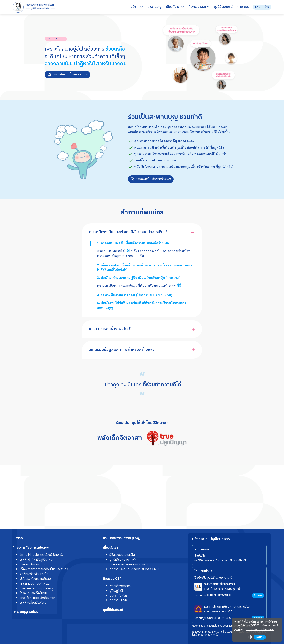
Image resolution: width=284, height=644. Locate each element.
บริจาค (18, 538)
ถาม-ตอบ (244, 7)
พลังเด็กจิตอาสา (120, 586)
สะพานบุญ (154, 7)
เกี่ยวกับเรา (111, 548)
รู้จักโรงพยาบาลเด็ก (122, 555)
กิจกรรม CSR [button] (199, 7)
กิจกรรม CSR (112, 579)
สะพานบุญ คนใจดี (26, 612)
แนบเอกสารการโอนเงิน (211, 626)
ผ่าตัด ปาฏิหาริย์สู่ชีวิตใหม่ (36, 560)
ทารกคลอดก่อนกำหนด (35, 584)
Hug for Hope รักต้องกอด (37, 598)
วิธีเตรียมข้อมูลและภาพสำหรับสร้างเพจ (122, 350)
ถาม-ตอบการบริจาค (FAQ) (122, 538)
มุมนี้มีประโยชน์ (223, 7)
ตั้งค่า (250, 637)
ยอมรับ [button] (260, 637)
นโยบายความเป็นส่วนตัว (260, 629)
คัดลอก (258, 595)
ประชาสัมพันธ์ (119, 596)
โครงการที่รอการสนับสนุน (31, 548)
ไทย (267, 7)
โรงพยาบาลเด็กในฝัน (33, 593)
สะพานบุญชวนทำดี (56, 39)
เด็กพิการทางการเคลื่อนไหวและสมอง (44, 569)
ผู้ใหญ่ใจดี (116, 591)
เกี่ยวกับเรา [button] (175, 7)
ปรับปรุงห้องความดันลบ (35, 579)
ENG (258, 7)
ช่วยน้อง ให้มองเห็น (32, 564)
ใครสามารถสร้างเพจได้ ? (110, 329)
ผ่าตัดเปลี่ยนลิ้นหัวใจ (33, 603)
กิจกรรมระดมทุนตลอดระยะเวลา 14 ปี (134, 569)
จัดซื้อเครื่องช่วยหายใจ (34, 574)
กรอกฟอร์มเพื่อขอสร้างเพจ (70, 75)
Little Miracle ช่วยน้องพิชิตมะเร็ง (42, 555)
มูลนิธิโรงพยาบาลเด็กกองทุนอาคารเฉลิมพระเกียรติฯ (129, 562)
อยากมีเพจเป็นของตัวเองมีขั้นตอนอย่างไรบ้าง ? (128, 232)
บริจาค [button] (137, 7)
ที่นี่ (128, 251)
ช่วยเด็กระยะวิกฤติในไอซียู (37, 588)
